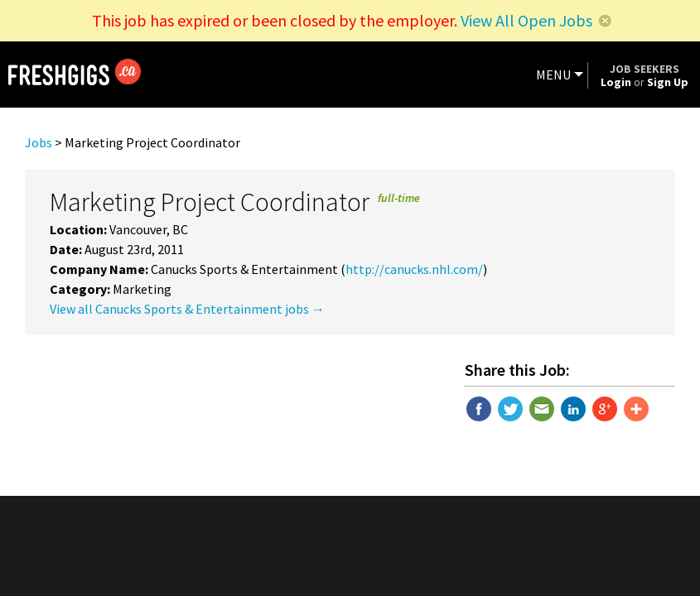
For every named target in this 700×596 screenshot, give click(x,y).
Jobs (39, 142)
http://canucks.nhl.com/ (414, 269)
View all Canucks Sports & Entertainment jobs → (187, 309)
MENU (553, 74)
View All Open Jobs (526, 20)
